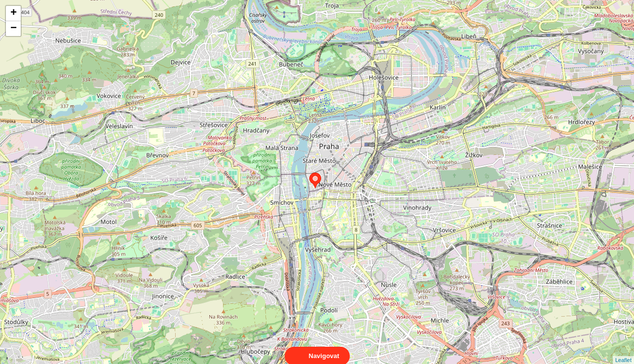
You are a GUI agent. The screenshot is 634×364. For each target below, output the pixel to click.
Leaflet (623, 351)
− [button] (14, 29)
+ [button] (14, 13)
